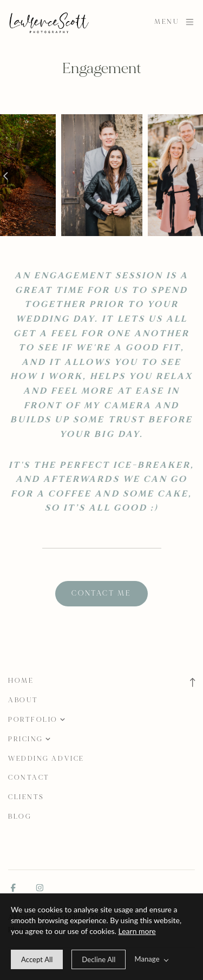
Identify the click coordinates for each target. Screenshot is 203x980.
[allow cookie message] (37, 959)
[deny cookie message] (99, 959)
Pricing (26, 739)
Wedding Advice (46, 759)
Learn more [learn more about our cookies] (137, 931)
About (23, 700)
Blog (20, 816)
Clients (26, 797)
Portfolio (33, 720)
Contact (29, 778)
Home (21, 681)
